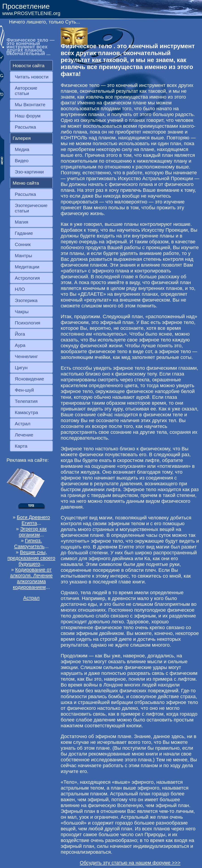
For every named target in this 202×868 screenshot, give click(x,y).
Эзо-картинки (29, 172)
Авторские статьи (26, 91)
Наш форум (28, 116)
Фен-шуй (24, 390)
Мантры (23, 256)
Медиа (22, 149)
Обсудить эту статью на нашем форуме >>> (130, 863)
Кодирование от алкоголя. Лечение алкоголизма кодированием (31, 578)
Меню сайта (26, 183)
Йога (20, 334)
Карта (21, 446)
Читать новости (32, 77)
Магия (21, 222)
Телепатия (26, 401)
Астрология (27, 278)
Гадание (24, 233)
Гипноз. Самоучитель (29, 543)
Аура (20, 345)
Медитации (27, 267)
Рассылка (25, 127)
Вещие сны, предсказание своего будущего (31, 558)
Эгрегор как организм (33, 532)
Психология (28, 323)
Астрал (23, 424)
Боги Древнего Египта (33, 520)
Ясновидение (29, 379)
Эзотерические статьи (31, 208)
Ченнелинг (26, 356)
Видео (22, 161)
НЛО (20, 289)
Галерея (22, 138)
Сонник (23, 244)
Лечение (24, 435)
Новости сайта (29, 66)
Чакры (22, 312)
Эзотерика (26, 300)
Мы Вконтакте (30, 105)
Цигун (21, 368)
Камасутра (26, 412)
